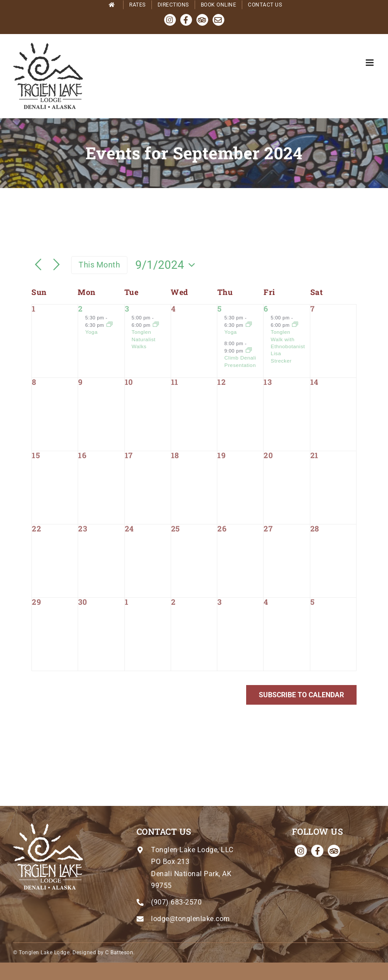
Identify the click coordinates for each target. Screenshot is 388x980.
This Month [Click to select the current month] (99, 265)
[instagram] (301, 851)
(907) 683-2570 (176, 902)
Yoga (91, 332)
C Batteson (119, 953)
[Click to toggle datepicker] (167, 265)
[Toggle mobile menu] (371, 63)
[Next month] (57, 265)
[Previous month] (38, 265)
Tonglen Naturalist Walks (144, 339)
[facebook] (317, 851)
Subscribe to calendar (301, 695)
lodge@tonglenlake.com (191, 919)
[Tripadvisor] (334, 851)
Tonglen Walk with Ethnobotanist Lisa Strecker (288, 346)
